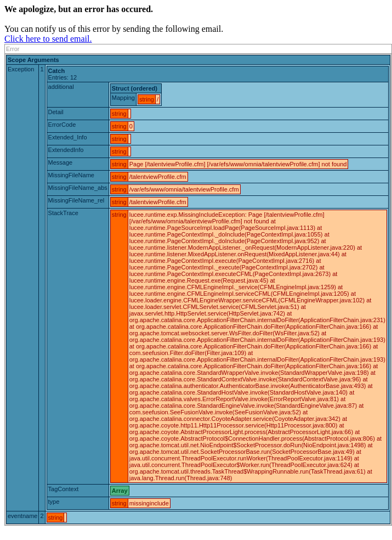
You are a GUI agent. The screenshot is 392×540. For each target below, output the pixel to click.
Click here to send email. (48, 39)
